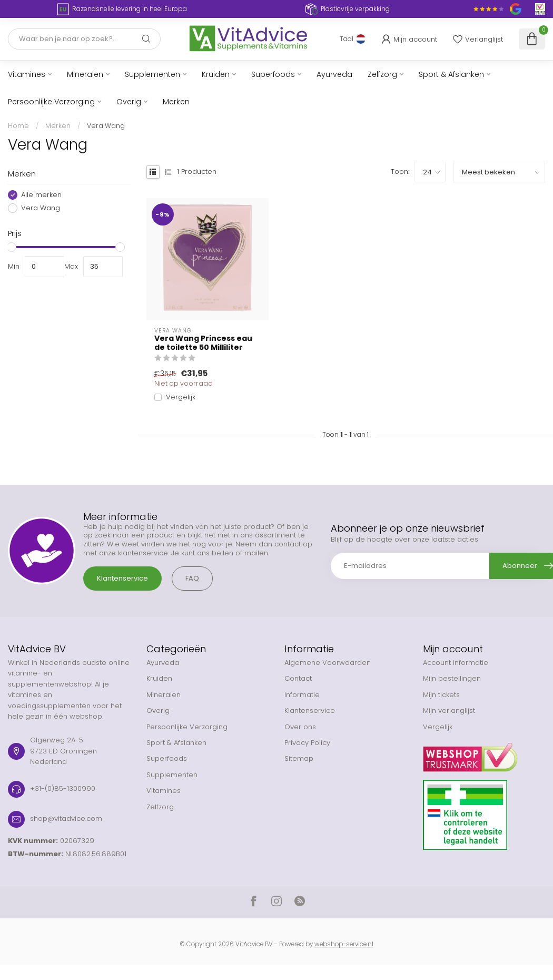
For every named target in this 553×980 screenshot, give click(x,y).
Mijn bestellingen (452, 678)
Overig (129, 102)
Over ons (300, 727)
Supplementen (152, 74)
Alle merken (41, 195)
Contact (298, 678)
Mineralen (85, 74)
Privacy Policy (307, 743)
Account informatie (456, 663)
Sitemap (299, 758)
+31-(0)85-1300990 (63, 788)
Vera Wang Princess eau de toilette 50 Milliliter (203, 343)
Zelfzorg (382, 74)
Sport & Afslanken (451, 74)
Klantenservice (122, 578)
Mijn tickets (441, 695)
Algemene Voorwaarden (328, 663)
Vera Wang (106, 126)
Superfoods (273, 74)
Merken (176, 102)
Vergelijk (181, 397)
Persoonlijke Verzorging (51, 102)
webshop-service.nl (344, 944)
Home (18, 126)
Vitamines (27, 74)
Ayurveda (334, 74)
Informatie (302, 695)
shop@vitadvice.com (66, 819)
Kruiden (216, 74)
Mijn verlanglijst (449, 710)
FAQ (192, 578)
